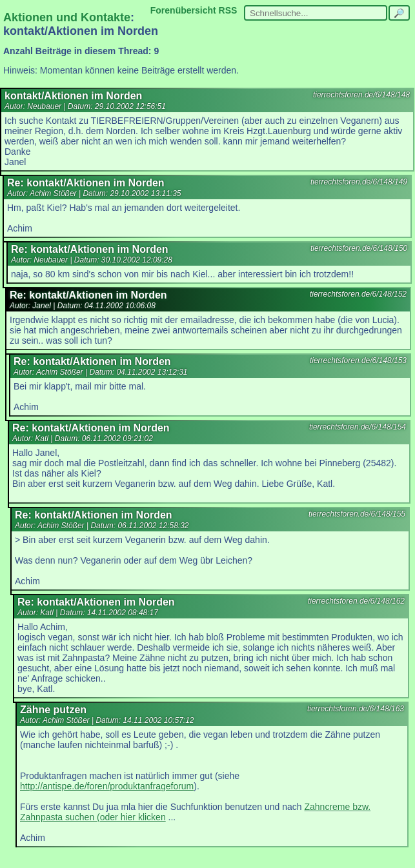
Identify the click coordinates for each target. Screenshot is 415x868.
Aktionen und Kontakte (67, 17)
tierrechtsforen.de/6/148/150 (359, 248)
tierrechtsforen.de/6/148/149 (359, 182)
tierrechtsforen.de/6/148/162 (356, 601)
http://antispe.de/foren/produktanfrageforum (107, 786)
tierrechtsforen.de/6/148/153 (358, 360)
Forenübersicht (183, 10)
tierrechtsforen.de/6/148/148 (361, 95)
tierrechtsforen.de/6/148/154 (358, 427)
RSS (228, 10)
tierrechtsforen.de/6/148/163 (356, 709)
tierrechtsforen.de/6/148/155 (357, 514)
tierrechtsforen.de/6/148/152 (358, 294)
